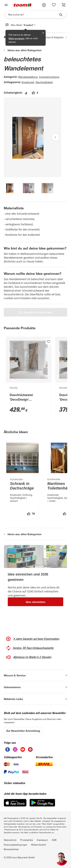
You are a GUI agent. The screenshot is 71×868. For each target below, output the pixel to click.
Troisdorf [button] (29, 25)
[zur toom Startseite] (23, 5)
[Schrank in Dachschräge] (22, 481)
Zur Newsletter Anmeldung (23, 731)
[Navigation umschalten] (6, 5)
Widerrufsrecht (39, 845)
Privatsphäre (27, 840)
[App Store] (15, 803)
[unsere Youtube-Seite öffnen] (23, 749)
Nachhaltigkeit (44, 82)
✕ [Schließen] (43, 33)
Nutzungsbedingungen (16, 845)
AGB (54, 840)
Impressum (42, 840)
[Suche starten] (61, 14)
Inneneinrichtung (49, 77)
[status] (54, 5)
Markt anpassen (16, 38)
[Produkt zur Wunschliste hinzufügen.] (48, 342)
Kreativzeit (28, 82)
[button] (44, 5)
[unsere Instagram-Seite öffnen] (15, 749)
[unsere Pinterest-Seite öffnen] (30, 749)
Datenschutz (10, 840)
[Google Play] (42, 803)
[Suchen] (33, 14)
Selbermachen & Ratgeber (49, 37)
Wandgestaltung (28, 77)
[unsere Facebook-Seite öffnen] (8, 749)
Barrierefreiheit (11, 849)
